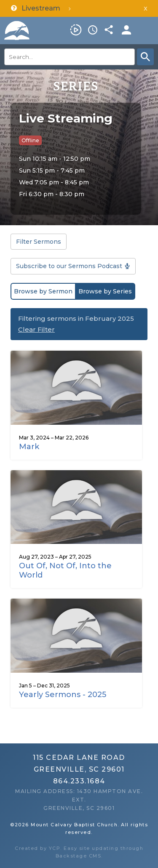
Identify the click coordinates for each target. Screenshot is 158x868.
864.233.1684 (79, 781)
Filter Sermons (39, 242)
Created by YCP (37, 848)
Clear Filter (36, 329)
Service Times (93, 30)
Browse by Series (105, 291)
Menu (147, 30)
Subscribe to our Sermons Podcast (69, 266)
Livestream (76, 30)
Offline (30, 140)
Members (126, 30)
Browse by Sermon (43, 291)
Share (110, 30)
